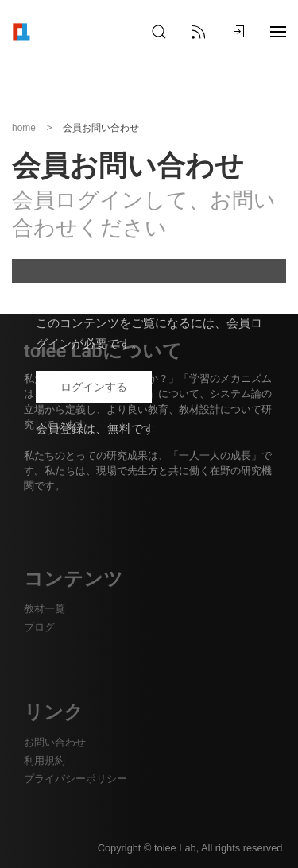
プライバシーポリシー (75, 779)
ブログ (39, 627)
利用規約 (45, 760)
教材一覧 (45, 609)
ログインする (94, 387)
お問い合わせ (55, 742)
